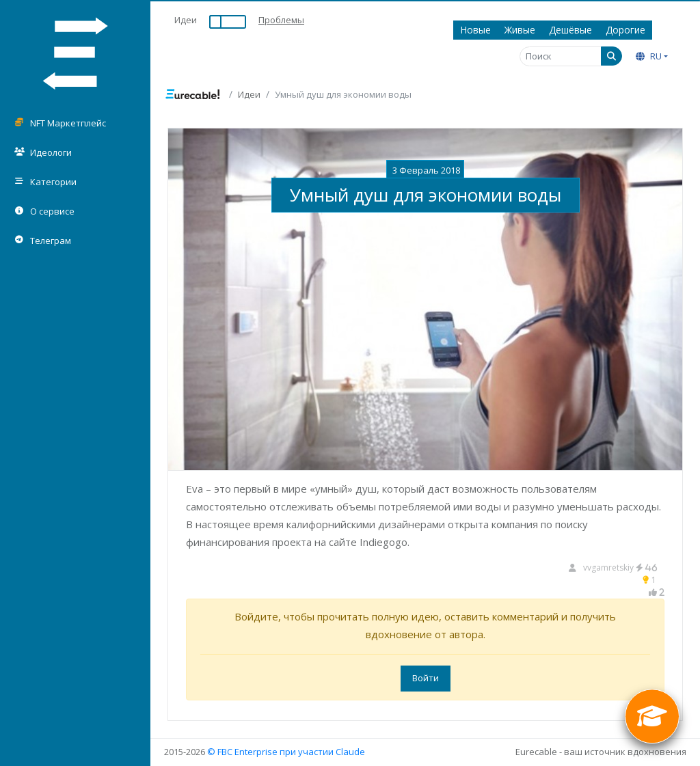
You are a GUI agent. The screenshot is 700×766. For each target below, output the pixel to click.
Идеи (186, 20)
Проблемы (281, 20)
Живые (520, 30)
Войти (426, 678)
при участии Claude (322, 752)
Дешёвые (570, 30)
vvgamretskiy (620, 567)
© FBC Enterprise (242, 752)
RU (649, 56)
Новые (475, 30)
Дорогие (625, 30)
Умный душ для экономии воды (426, 195)
